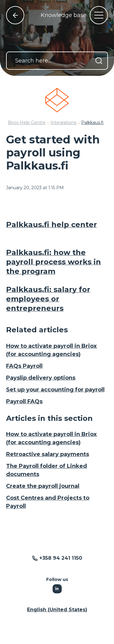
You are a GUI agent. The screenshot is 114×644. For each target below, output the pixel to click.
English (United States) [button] (57, 610)
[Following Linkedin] (57, 589)
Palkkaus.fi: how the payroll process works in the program (54, 262)
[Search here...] (57, 61)
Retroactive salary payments (48, 454)
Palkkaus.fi (92, 122)
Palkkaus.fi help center (52, 225)
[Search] (99, 61)
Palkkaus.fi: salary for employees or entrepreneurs (48, 299)
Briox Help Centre (27, 122)
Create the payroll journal (43, 486)
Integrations (63, 122)
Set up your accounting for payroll (55, 390)
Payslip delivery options (41, 378)
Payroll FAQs (24, 401)
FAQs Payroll (24, 366)
